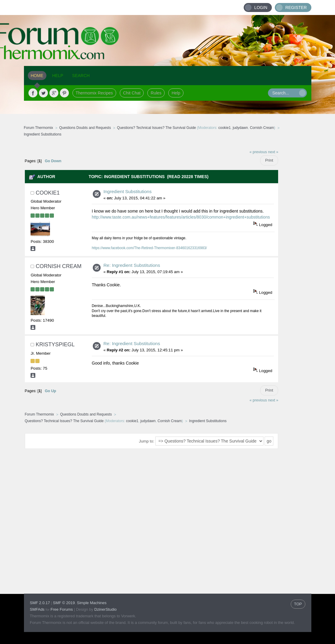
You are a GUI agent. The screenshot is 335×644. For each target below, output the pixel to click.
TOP (298, 604)
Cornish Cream (262, 128)
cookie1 (224, 128)
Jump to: (147, 441)
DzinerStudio (105, 609)
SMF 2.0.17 (40, 603)
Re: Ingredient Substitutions (132, 265)
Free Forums (62, 609)
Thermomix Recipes (94, 93)
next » (273, 152)
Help (176, 93)
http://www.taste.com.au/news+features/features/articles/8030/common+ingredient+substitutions (181, 217)
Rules (156, 93)
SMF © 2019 (64, 603)
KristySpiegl (55, 344)
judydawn (240, 128)
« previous (258, 152)
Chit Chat (132, 93)
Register (296, 7)
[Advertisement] (307, 236)
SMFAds (37, 609)
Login (261, 7)
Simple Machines (92, 603)
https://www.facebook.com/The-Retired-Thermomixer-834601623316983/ (150, 248)
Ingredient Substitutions (128, 191)
